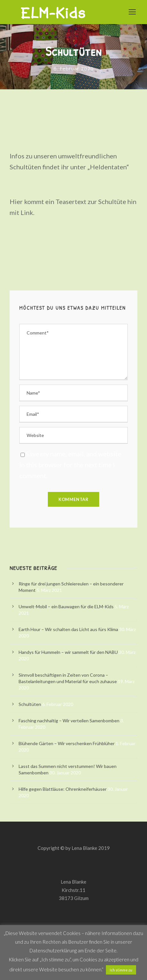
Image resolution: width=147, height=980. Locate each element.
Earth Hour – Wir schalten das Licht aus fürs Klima (68, 629)
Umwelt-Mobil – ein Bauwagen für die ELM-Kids (66, 606)
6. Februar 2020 (74, 68)
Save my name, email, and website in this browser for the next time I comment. (70, 465)
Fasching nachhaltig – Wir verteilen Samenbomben (69, 721)
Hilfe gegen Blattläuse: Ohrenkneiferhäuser (63, 789)
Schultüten (30, 704)
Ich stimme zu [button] (121, 970)
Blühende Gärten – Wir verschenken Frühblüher (67, 743)
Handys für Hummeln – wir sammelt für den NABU (68, 652)
